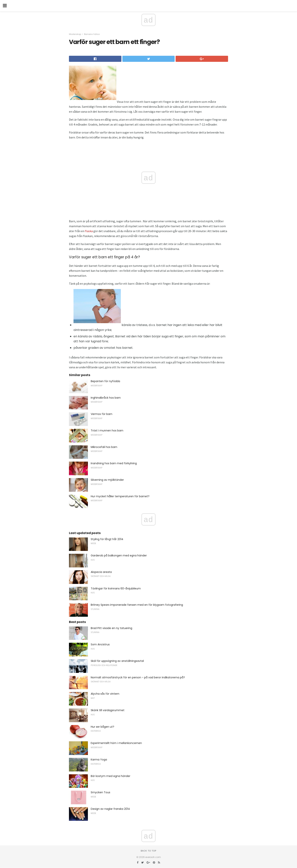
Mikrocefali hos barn (104, 447)
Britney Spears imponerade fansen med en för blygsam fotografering (137, 605)
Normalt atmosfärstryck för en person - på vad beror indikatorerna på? (138, 677)
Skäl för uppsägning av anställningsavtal (117, 661)
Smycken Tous (100, 792)
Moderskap (75, 34)
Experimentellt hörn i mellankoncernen (116, 743)
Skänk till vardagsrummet (108, 710)
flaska (89, 231)
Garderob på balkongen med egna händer (119, 555)
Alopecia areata (101, 572)
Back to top (148, 851)
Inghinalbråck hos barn (106, 398)
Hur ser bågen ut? (102, 727)
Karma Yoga (99, 760)
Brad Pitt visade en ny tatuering (111, 628)
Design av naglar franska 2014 (110, 809)
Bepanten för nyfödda (105, 381)
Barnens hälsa (92, 34)
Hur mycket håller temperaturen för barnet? (120, 496)
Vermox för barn (102, 414)
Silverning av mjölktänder (107, 480)
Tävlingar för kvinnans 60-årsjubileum (116, 588)
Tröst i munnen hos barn (107, 430)
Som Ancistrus (100, 644)
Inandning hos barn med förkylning (114, 463)
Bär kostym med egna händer (111, 776)
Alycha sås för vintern (105, 694)
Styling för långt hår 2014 (107, 539)
